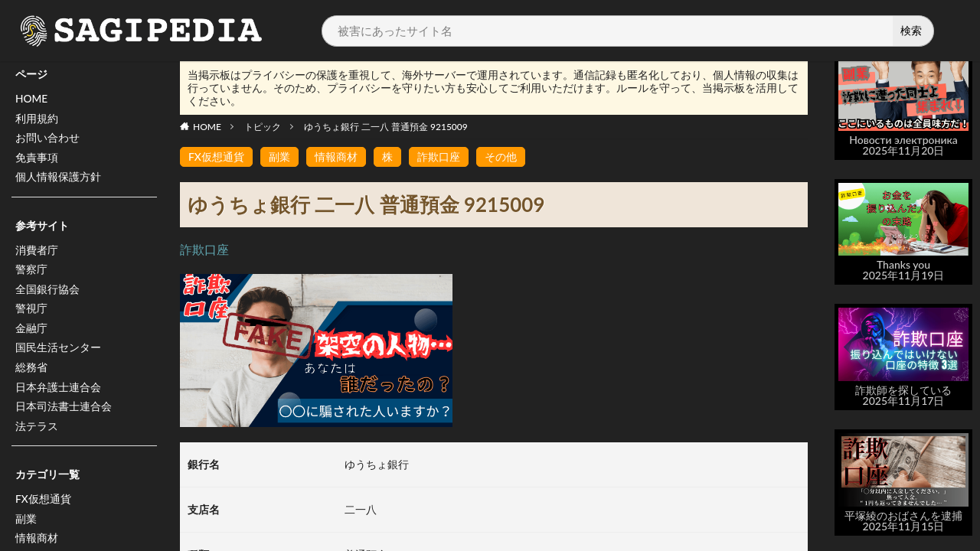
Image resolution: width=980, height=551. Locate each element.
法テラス (37, 431)
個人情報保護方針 (58, 179)
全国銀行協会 (47, 292)
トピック (263, 127)
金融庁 (31, 332)
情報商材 (336, 156)
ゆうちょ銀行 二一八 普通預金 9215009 (386, 127)
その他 (501, 156)
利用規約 (37, 119)
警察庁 (31, 272)
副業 (26, 525)
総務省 (31, 372)
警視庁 (31, 312)
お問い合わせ (47, 139)
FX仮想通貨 (43, 505)
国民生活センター (58, 352)
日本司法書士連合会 (64, 411)
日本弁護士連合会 (58, 391)
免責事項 (37, 159)
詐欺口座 (439, 156)
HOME (32, 99)
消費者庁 (37, 252)
